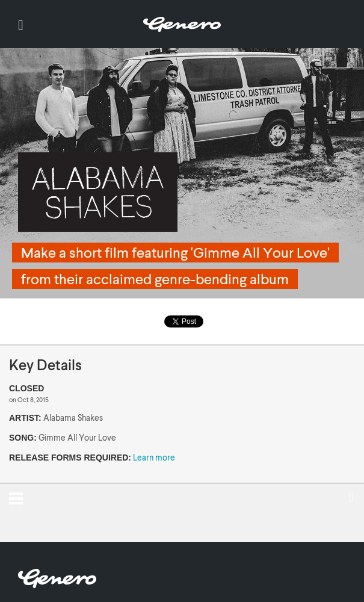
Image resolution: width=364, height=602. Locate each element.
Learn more (154, 457)
